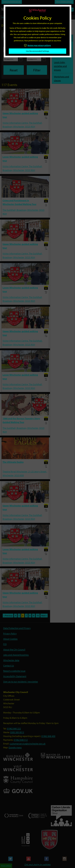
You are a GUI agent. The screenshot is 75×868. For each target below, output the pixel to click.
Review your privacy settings (37, 45)
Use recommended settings (37, 51)
